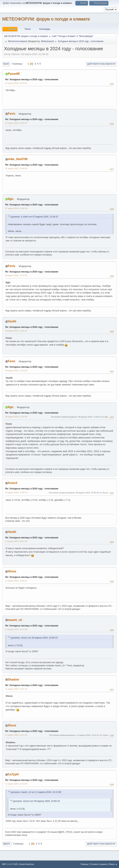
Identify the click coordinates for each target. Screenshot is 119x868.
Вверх (7, 844)
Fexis (12, 114)
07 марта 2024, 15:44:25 (16, 83)
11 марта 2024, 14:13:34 (16, 784)
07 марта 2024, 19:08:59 (16, 168)
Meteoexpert (47, 41)
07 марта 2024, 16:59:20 (16, 123)
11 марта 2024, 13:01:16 (16, 689)
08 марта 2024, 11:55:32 (16, 331)
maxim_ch (15, 620)
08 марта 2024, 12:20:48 (16, 417)
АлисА (13, 483)
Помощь (85, 864)
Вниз (6, 64)
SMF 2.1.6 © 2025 (10, 864)
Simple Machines (26, 864)
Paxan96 (14, 74)
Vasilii (12, 321)
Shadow (13, 680)
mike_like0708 (18, 159)
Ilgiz (11, 199)
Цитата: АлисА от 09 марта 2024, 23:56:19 (34, 638)
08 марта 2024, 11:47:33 (16, 275)
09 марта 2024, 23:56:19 (16, 492)
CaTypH (13, 774)
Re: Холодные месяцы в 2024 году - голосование (32, 79)
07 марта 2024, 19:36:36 (16, 208)
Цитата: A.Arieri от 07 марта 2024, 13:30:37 (34, 217)
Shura (12, 571)
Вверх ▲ (113, 864)
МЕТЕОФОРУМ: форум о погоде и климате (46, 19)
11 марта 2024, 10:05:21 (16, 581)
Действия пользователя (101, 64)
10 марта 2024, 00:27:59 (16, 541)
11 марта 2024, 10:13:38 (16, 629)
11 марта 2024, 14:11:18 (16, 735)
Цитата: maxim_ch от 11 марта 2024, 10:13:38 (36, 792)
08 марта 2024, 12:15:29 (16, 371)
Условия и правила (99, 864)
